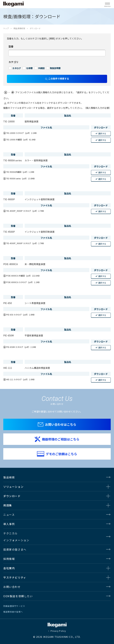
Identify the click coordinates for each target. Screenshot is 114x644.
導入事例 (9, 524)
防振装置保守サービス (14, 606)
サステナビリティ (15, 577)
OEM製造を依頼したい (18, 596)
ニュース (9, 515)
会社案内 (9, 568)
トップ (6, 28)
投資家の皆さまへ (15, 549)
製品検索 (9, 477)
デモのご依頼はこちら (61, 454)
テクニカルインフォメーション (16, 537)
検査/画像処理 (19, 28)
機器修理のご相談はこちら (61, 439)
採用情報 (9, 559)
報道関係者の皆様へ (13, 612)
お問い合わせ (12, 587)
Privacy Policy (58, 631)
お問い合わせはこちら (61, 424)
